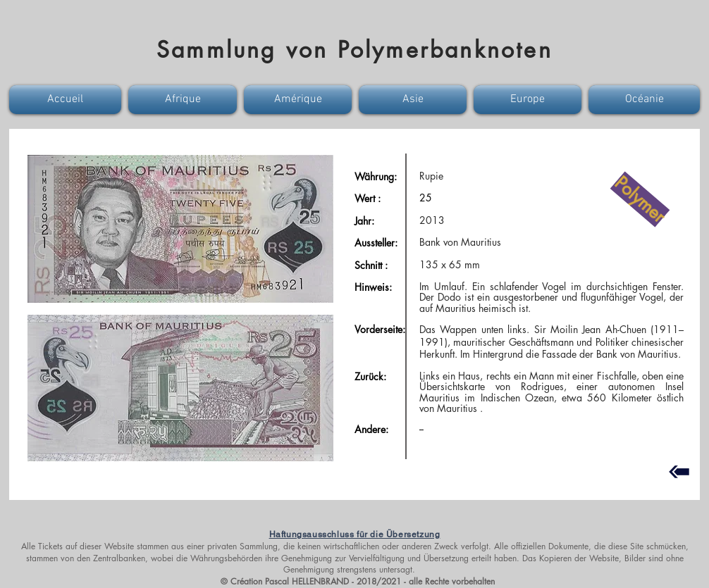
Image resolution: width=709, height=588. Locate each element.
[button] (67, 100)
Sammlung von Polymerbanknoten (354, 50)
